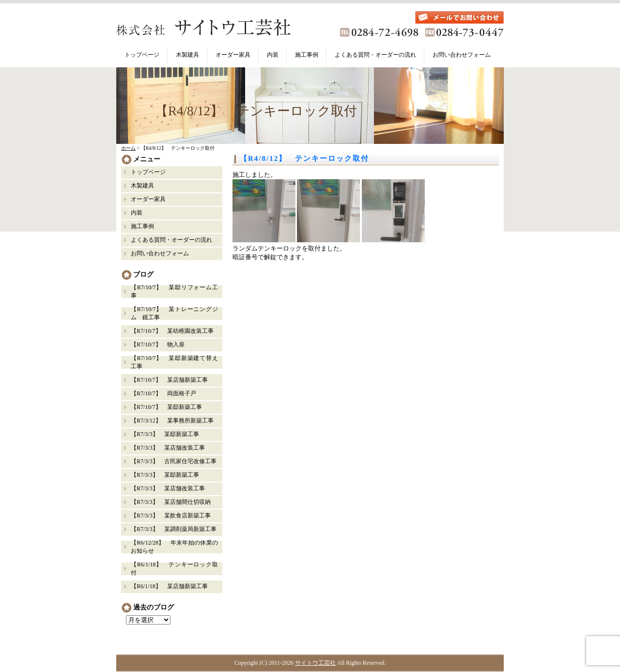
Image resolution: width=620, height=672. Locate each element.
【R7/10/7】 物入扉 (158, 344)
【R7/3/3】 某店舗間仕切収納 (171, 502)
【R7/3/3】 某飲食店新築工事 (171, 516)
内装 (273, 55)
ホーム (128, 148)
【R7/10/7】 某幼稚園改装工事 (172, 331)
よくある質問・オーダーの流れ (375, 55)
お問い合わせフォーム (462, 55)
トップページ (142, 55)
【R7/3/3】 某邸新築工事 (168, 434)
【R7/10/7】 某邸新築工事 (166, 407)
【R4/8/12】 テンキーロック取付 (304, 158)
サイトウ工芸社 (315, 663)
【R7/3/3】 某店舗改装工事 (168, 448)
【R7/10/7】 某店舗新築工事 (169, 380)
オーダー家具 (233, 55)
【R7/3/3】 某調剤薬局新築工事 (174, 529)
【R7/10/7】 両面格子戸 (163, 393)
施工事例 (307, 55)
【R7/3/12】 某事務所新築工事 (172, 421)
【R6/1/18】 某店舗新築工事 (169, 586)
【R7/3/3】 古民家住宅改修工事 (174, 461)
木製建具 (187, 55)
